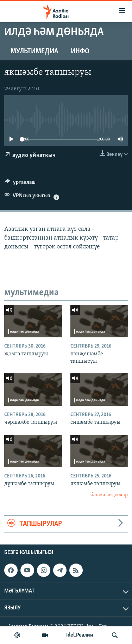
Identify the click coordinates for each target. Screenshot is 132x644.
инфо (80, 52)
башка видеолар (109, 495)
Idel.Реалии (80, 635)
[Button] (20, 184)
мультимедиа (34, 52)
